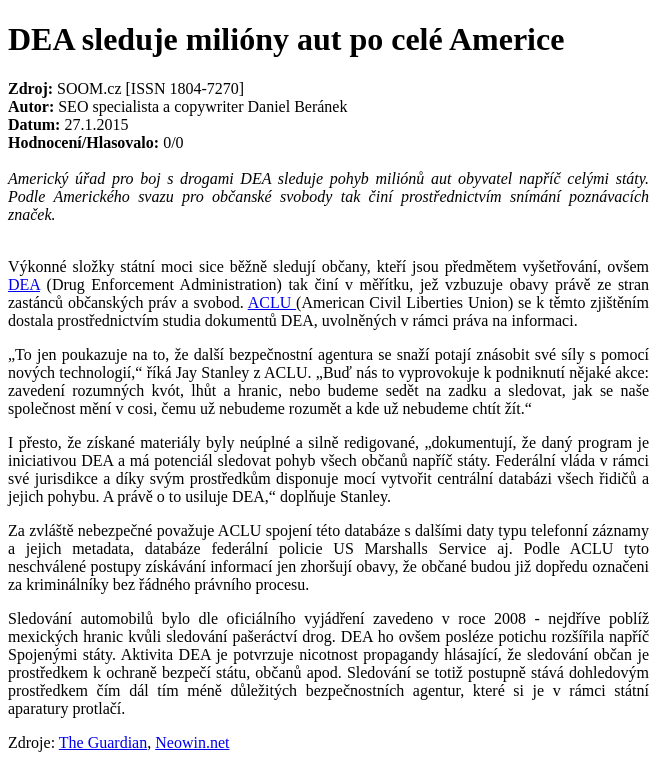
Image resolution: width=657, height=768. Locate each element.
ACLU (272, 302)
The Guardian (103, 742)
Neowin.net (192, 742)
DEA (24, 284)
